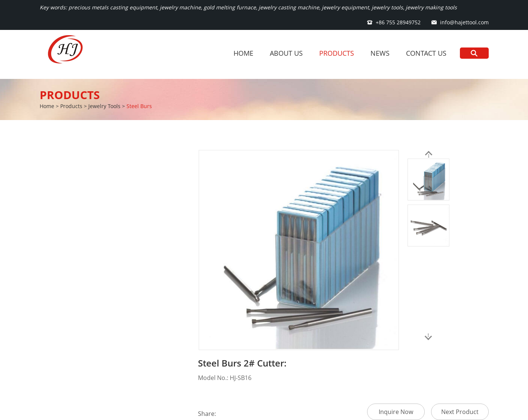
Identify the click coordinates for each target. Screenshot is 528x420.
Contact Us (426, 53)
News (380, 53)
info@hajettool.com (464, 22)
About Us (286, 53)
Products (337, 53)
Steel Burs (139, 106)
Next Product (460, 412)
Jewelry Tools (104, 106)
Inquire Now (396, 412)
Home (243, 53)
